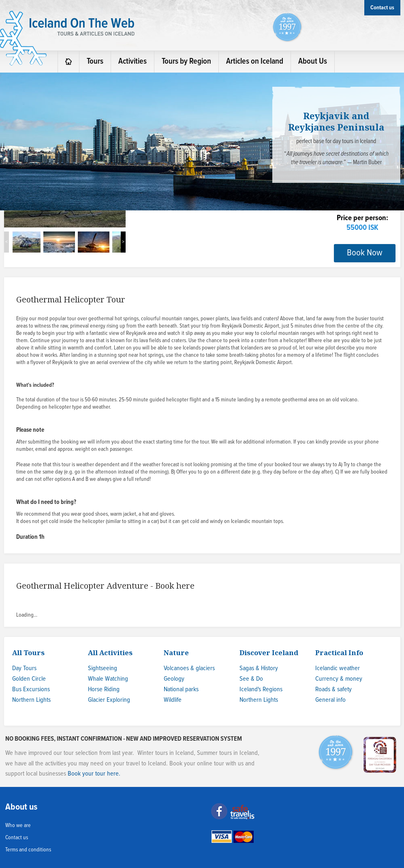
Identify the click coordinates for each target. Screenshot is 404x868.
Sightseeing (103, 668)
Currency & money (339, 679)
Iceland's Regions (261, 689)
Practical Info (339, 653)
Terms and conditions (28, 850)
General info (330, 700)
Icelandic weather (338, 668)
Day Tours (24, 668)
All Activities (110, 653)
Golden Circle (29, 679)
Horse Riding (104, 689)
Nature (176, 653)
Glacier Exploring (109, 700)
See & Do (251, 679)
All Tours (28, 653)
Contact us (17, 838)
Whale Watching (108, 679)
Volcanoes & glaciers (189, 668)
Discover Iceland (269, 653)
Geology (174, 679)
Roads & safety (333, 689)
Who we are (18, 825)
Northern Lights (31, 700)
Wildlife (173, 700)
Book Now (365, 253)
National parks (181, 689)
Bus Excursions (31, 689)
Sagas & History (259, 668)
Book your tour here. (94, 774)
